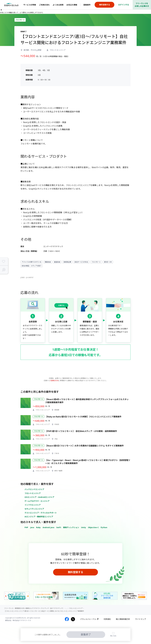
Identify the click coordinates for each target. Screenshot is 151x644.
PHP (26, 527)
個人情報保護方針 (123, 619)
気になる (113, 636)
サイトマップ (141, 619)
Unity (84, 527)
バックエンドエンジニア (34, 489)
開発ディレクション (71, 527)
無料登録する (75, 572)
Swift (59, 527)
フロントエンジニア (33, 493)
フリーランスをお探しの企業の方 (142, 5)
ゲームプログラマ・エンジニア (37, 501)
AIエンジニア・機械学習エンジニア (39, 517)
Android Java (48, 527)
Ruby (38, 527)
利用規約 (107, 619)
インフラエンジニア (33, 505)
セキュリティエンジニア (34, 509)
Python (104, 527)
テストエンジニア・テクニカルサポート (41, 513)
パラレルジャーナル (88, 619)
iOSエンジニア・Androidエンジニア (39, 497)
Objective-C (93, 527)
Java (32, 527)
